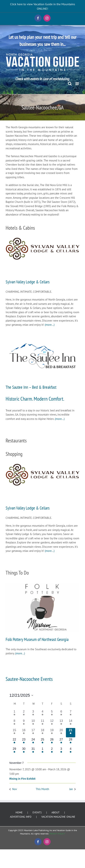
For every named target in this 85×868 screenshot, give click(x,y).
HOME (19, 812)
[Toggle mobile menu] (77, 84)
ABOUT (56, 812)
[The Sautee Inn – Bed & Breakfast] (42, 356)
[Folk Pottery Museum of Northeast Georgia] (42, 607)
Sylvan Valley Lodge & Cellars (28, 282)
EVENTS (37, 812)
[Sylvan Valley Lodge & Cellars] (42, 249)
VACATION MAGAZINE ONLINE (58, 817)
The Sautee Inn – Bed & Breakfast (31, 387)
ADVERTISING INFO (21, 817)
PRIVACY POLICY (57, 834)
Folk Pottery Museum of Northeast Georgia (37, 639)
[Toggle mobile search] (70, 84)
